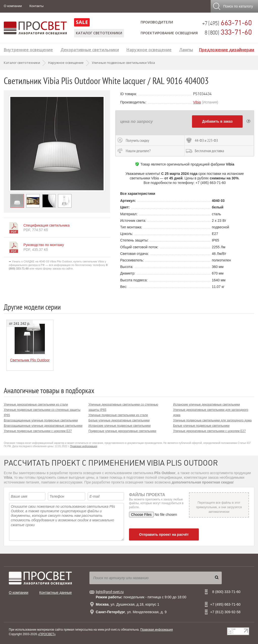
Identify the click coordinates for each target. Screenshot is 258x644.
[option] (57, 144)
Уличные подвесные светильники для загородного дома (212, 420)
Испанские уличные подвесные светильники (120, 426)
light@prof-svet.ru (110, 592)
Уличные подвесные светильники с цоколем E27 (38, 431)
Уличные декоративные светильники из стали (36, 405)
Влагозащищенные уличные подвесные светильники (41, 420)
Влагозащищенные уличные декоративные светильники (43, 426)
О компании (13, 6)
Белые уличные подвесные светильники (201, 426)
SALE (82, 22)
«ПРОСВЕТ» (47, 634)
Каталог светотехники (99, 33)
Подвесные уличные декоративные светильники (122, 431)
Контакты (37, 6)
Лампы (186, 49)
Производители (157, 22)
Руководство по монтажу (44, 245)
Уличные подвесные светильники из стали (118, 415)
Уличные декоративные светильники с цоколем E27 (209, 431)
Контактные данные (56, 593)
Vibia (197, 102)
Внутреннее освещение (28, 49)
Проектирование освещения (169, 33)
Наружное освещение (149, 49)
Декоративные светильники (90, 49)
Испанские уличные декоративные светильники (206, 405)
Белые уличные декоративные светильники (119, 420)
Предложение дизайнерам (227, 49)
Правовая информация (84, 446)
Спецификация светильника (46, 225)
